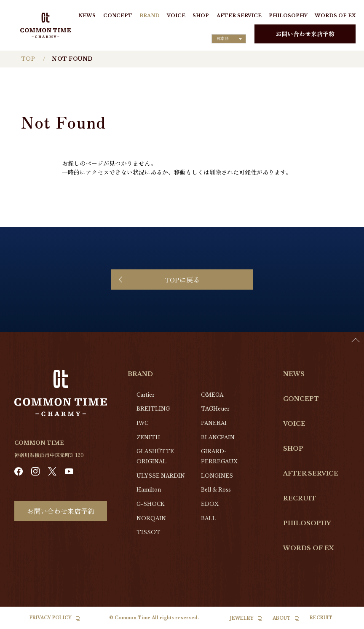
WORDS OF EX (335, 16)
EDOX (210, 504)
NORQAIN (151, 518)
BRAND (150, 16)
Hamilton (149, 490)
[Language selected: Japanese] (229, 39)
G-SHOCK (150, 504)
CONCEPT (118, 16)
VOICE (176, 16)
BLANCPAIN (218, 437)
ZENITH (148, 437)
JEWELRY (242, 618)
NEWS (87, 16)
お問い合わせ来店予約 (305, 34)
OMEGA (212, 395)
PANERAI (214, 423)
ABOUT (282, 618)
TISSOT (149, 532)
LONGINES (217, 476)
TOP (28, 59)
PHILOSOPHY (288, 16)
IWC (142, 423)
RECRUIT (300, 498)
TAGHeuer (215, 409)
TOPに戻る (182, 280)
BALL (209, 518)
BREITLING (153, 409)
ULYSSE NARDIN (161, 476)
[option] (343, 623)
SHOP (201, 16)
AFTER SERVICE (239, 16)
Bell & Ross (216, 490)
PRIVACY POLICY (51, 618)
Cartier (146, 395)
